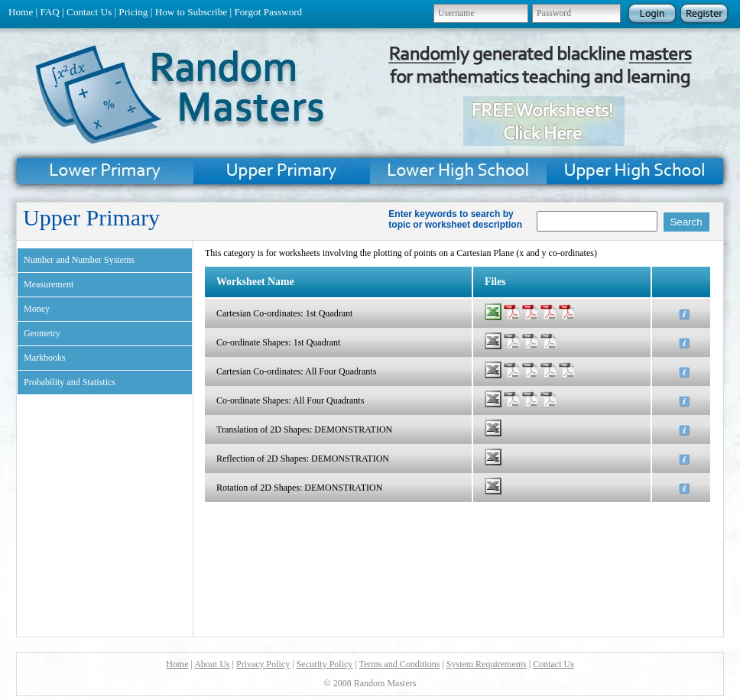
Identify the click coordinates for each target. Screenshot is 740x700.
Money (37, 309)
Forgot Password (268, 12)
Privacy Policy (263, 664)
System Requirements (487, 664)
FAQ (49, 12)
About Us (212, 664)
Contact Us (89, 12)
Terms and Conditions (400, 664)
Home (21, 12)
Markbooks (45, 358)
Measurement (49, 284)
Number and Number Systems (79, 260)
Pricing (133, 12)
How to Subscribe (191, 12)
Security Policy (325, 664)
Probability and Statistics (70, 382)
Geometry (42, 333)
